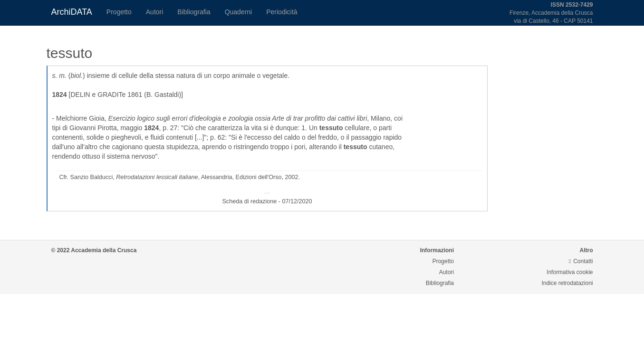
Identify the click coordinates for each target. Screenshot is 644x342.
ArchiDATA (72, 12)
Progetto (119, 12)
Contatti (581, 261)
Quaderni (239, 12)
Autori (155, 12)
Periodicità (282, 12)
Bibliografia (194, 12)
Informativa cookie (570, 272)
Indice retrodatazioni (567, 283)
